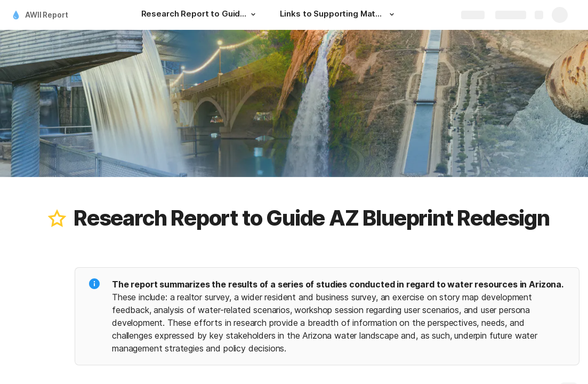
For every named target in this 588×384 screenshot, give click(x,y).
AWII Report (46, 15)
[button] (253, 14)
